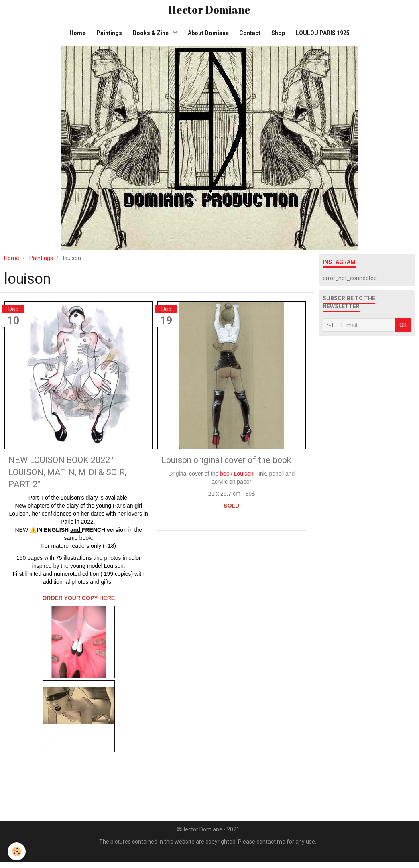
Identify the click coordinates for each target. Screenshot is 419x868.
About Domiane (208, 36)
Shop (281, 36)
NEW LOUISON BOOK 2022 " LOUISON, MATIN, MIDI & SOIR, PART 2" (73, 477)
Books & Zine (150, 36)
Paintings (107, 36)
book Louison (237, 492)
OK (403, 330)
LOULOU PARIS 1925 (327, 36)
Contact (251, 36)
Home (74, 36)
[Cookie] (17, 851)
